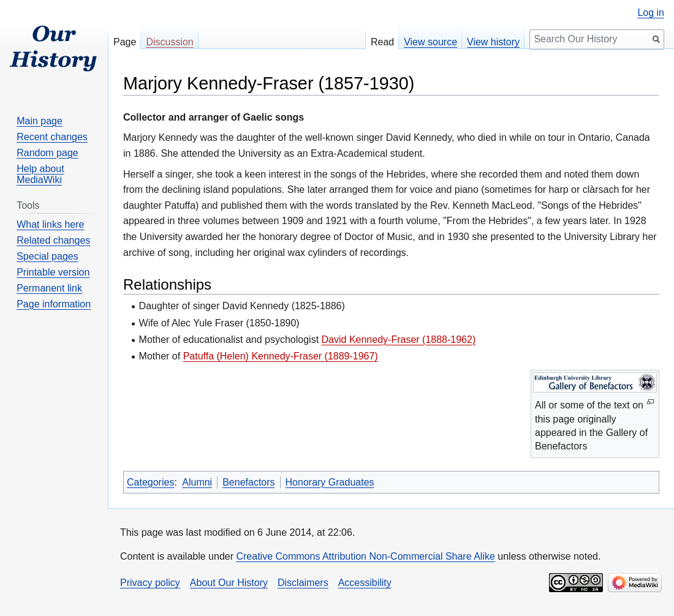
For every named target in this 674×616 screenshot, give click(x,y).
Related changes (53, 240)
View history (493, 42)
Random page (47, 153)
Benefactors (248, 482)
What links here (50, 224)
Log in (651, 13)
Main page (40, 121)
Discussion (169, 42)
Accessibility (365, 583)
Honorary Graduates (330, 482)
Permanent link (49, 288)
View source (430, 42)
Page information (54, 304)
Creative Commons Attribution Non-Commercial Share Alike (365, 556)
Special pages (47, 256)
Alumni (197, 482)
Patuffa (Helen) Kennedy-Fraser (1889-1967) (281, 356)
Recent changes (52, 137)
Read (382, 42)
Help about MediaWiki (40, 174)
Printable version (53, 272)
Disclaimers (303, 583)
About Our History (229, 583)
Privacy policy (150, 583)
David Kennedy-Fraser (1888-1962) (399, 340)
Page (125, 42)
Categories (150, 482)
